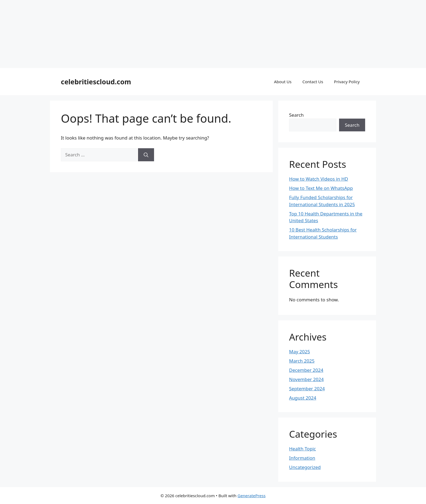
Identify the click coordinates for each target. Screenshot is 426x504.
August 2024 (303, 398)
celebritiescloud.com (96, 82)
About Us (283, 82)
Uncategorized (305, 467)
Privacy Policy (347, 82)
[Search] (146, 155)
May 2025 (300, 352)
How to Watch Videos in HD (319, 179)
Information (302, 458)
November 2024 (306, 379)
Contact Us (313, 82)
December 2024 (306, 370)
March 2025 (302, 361)
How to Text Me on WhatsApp (321, 188)
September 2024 (307, 389)
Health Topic (303, 449)
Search (296, 115)
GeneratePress (251, 496)
